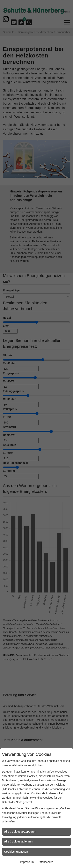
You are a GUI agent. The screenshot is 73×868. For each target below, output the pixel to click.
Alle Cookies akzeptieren (20, 832)
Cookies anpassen (16, 852)
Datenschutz (45, 862)
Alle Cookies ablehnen (19, 842)
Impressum (27, 862)
